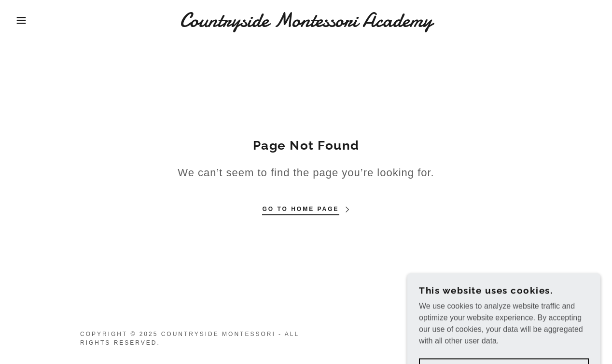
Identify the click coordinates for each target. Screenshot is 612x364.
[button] (31, 20)
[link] (306, 24)
